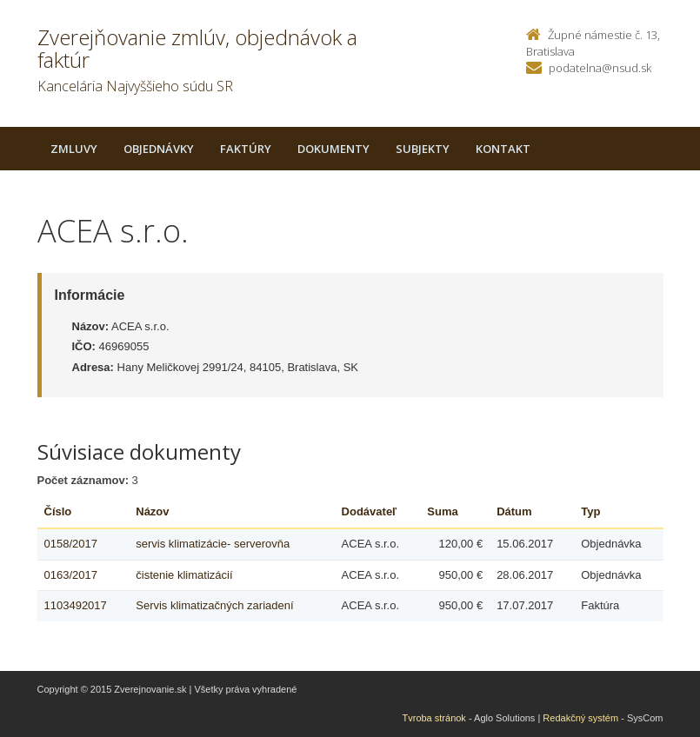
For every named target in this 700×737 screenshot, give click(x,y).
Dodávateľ (370, 511)
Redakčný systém (580, 718)
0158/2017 (71, 544)
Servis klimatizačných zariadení (214, 605)
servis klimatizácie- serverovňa (213, 544)
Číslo (58, 511)
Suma (442, 511)
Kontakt (503, 149)
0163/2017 (71, 575)
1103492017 (76, 605)
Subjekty (423, 149)
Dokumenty (333, 149)
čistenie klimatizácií (184, 575)
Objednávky (159, 149)
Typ (590, 511)
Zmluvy (74, 149)
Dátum (514, 511)
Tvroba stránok (434, 718)
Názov (152, 511)
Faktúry (246, 149)
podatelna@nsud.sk (600, 68)
